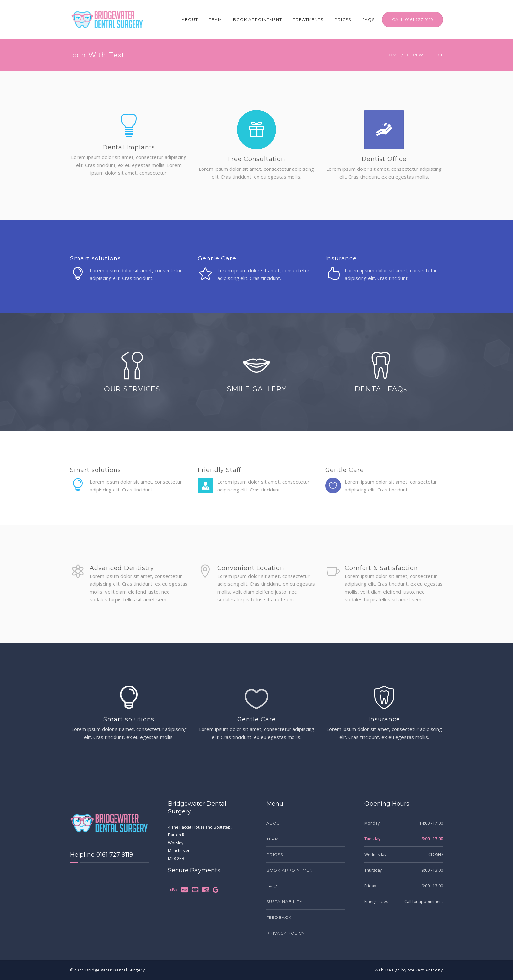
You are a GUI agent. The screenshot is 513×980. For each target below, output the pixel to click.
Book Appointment (257, 19)
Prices (343, 19)
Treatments (308, 19)
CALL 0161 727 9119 (413, 19)
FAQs (368, 19)
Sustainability (284, 902)
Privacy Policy (285, 933)
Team (215, 19)
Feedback (279, 917)
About (190, 19)
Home (392, 55)
